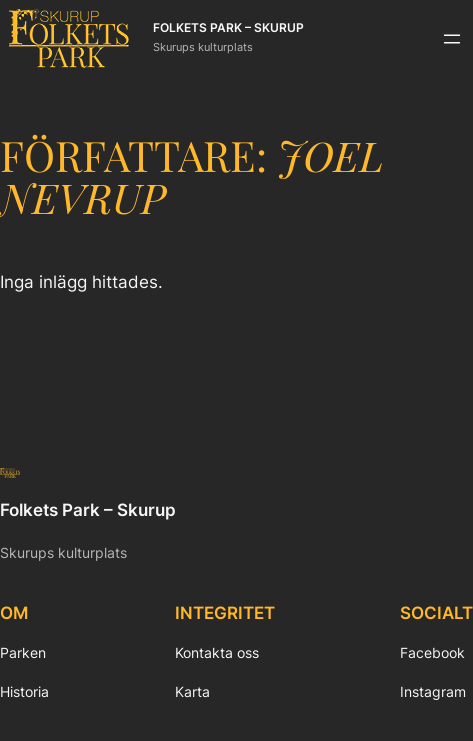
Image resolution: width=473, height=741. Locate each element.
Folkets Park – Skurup (228, 28)
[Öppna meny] (452, 39)
